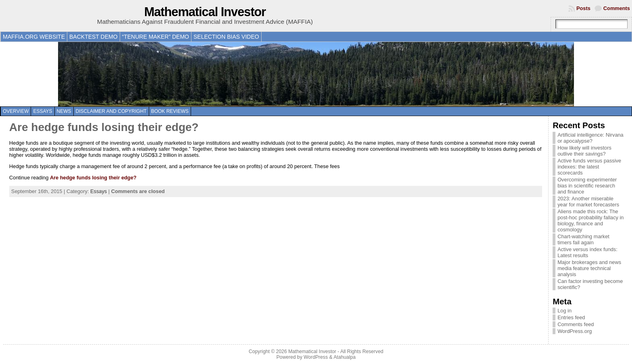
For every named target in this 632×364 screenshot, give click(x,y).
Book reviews (170, 111)
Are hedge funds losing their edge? (104, 127)
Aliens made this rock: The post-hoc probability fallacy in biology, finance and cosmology (590, 220)
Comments (617, 8)
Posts (583, 8)
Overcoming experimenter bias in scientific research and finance (587, 186)
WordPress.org (575, 331)
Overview (16, 111)
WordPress (316, 357)
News (64, 111)
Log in (564, 311)
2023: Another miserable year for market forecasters (588, 202)
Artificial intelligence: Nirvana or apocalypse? (590, 138)
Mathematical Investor (205, 12)
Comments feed (576, 324)
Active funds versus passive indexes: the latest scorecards (589, 167)
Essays (43, 111)
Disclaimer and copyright (111, 111)
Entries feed (571, 317)
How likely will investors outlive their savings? (584, 151)
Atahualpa (344, 357)
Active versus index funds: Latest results (587, 252)
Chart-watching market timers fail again (583, 239)
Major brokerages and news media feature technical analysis (589, 268)
